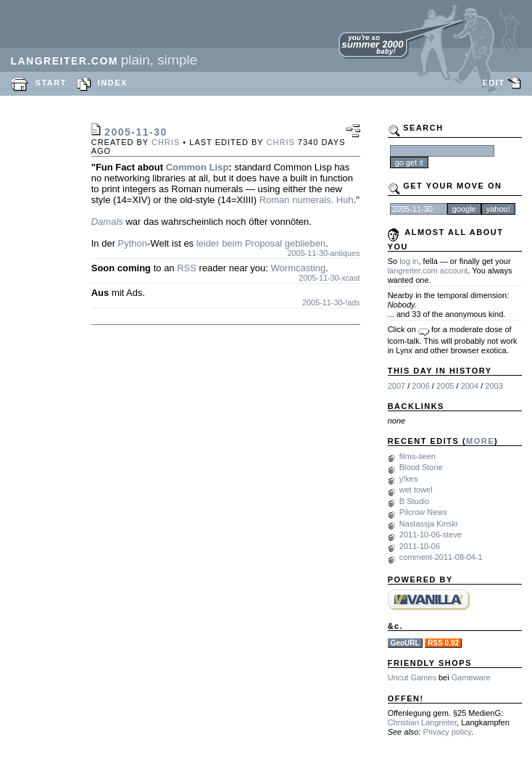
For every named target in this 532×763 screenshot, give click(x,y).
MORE (480, 441)
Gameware (471, 677)
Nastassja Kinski (429, 524)
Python (133, 243)
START (51, 83)
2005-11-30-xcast (329, 278)
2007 (396, 386)
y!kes (409, 479)
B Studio (415, 501)
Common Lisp (198, 167)
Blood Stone (421, 467)
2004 (470, 386)
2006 (420, 386)
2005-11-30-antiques (324, 253)
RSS (187, 268)
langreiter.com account (428, 271)
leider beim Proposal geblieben (261, 243)
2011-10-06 (420, 546)
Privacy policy (447, 732)
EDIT (493, 83)
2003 (494, 386)
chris (166, 142)
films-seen (417, 456)
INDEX (113, 83)
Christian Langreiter (422, 722)
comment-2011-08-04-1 (441, 557)
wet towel (416, 490)
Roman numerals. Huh (307, 200)
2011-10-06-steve (431, 535)
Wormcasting (299, 268)
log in (409, 261)
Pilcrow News (423, 512)
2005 (445, 386)
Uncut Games (412, 677)
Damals (107, 222)
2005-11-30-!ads (331, 302)
